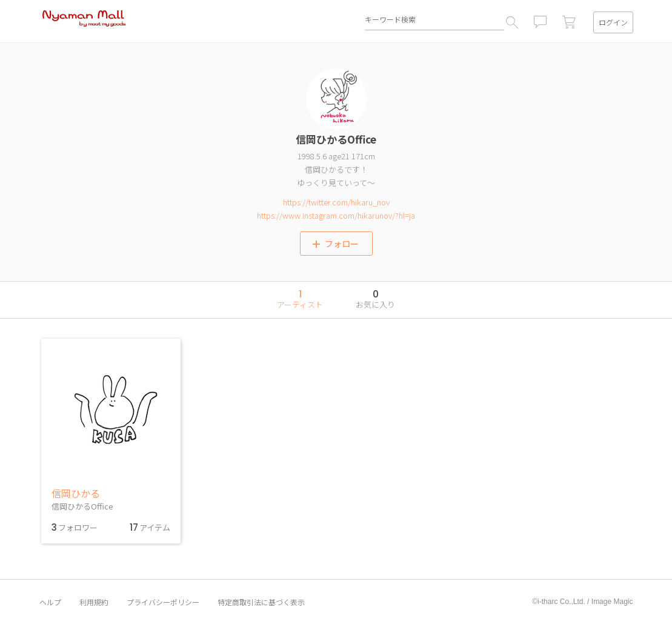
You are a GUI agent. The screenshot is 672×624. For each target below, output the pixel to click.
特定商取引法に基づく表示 (261, 602)
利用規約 (94, 602)
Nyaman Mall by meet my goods (84, 21)
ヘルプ (50, 602)
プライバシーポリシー (163, 602)
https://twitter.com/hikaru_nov (336, 202)
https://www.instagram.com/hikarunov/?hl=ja (336, 215)
